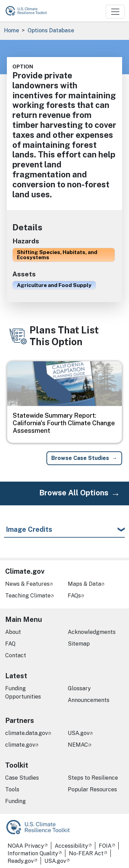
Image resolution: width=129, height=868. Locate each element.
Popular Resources (92, 789)
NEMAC (78, 745)
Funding (15, 801)
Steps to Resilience (93, 778)
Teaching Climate (28, 596)
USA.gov (79, 733)
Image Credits (29, 529)
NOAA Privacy (26, 846)
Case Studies (22, 778)
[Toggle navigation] (115, 12)
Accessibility (71, 846)
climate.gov (20, 745)
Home (12, 30)
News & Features (27, 584)
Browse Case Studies (80, 458)
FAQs (74, 596)
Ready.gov (21, 861)
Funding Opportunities (23, 693)
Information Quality (33, 853)
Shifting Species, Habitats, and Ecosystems (57, 255)
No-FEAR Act (86, 853)
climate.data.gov (26, 733)
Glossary (79, 688)
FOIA (105, 846)
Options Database (51, 30)
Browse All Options (74, 493)
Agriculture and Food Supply (54, 285)
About (13, 632)
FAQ (10, 644)
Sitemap (79, 644)
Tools (12, 789)
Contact (16, 655)
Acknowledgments (92, 632)
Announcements (89, 700)
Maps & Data (84, 584)
